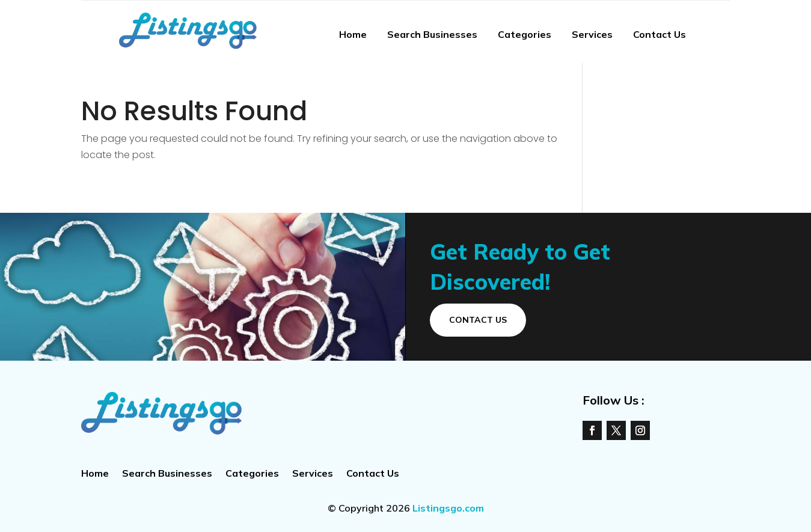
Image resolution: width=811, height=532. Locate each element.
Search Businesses (432, 34)
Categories (525, 34)
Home (353, 34)
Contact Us (660, 34)
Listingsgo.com (448, 508)
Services (592, 34)
